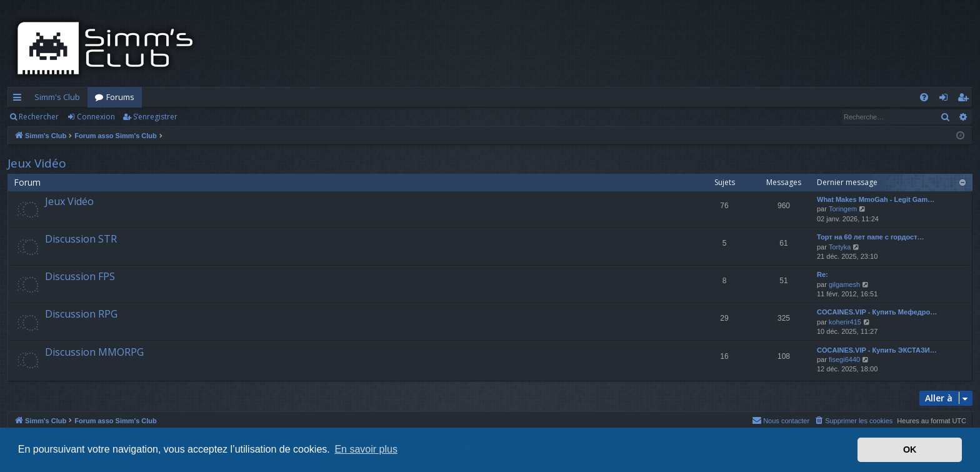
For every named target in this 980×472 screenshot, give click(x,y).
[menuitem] (924, 97)
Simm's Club (57, 97)
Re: (822, 274)
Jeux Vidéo (37, 163)
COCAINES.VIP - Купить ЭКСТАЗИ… (877, 350)
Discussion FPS (80, 276)
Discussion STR (81, 239)
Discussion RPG (81, 314)
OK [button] (910, 449)
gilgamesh (844, 284)
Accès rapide (20, 99)
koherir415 (845, 322)
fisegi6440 (844, 359)
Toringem (843, 209)
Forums (120, 97)
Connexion (96, 117)
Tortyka (840, 247)
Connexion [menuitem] (946, 99)
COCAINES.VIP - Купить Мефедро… (877, 312)
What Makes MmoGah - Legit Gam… (876, 199)
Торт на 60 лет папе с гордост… (871, 237)
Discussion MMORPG (94, 352)
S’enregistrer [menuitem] (965, 99)
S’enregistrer (155, 117)
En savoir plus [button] (366, 449)
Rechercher (39, 117)
